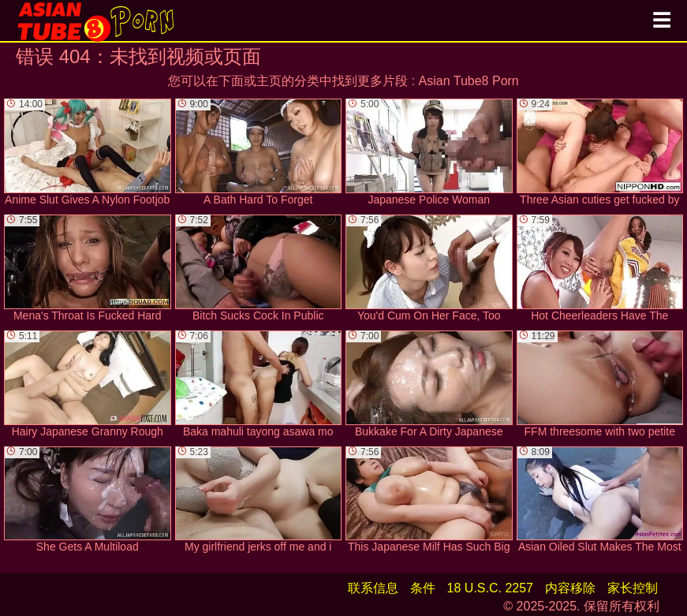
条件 (423, 588)
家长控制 (633, 588)
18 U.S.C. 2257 (490, 588)
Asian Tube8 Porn (469, 81)
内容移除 (570, 588)
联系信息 (373, 588)
